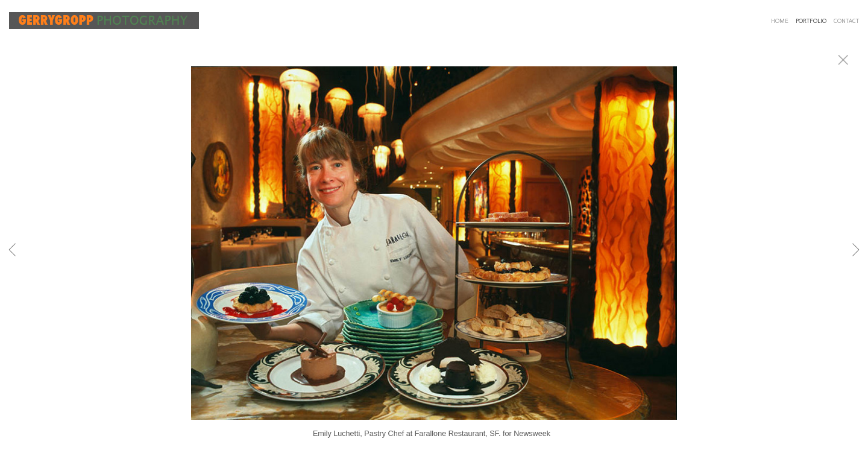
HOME (780, 21)
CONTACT (846, 21)
